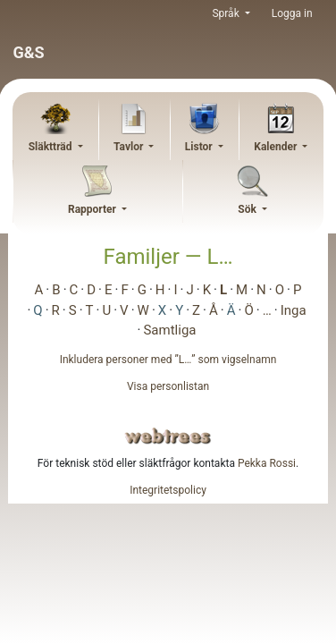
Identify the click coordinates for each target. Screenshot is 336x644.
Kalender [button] (277, 147)
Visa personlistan (168, 386)
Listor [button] (200, 147)
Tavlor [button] (130, 147)
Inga (294, 310)
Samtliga (169, 330)
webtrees (168, 436)
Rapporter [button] (93, 209)
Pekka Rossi (267, 463)
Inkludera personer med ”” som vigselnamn (168, 360)
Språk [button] (227, 13)
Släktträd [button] (52, 147)
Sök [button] (248, 209)
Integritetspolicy (168, 490)
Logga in (292, 13)
